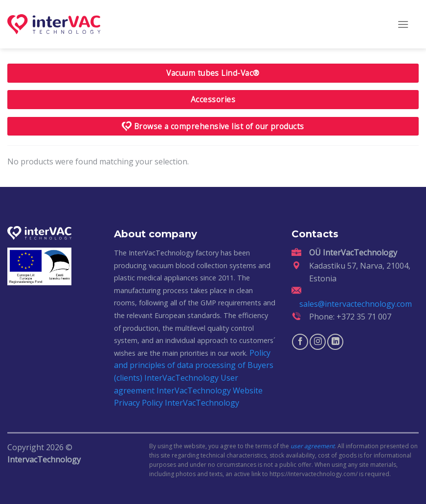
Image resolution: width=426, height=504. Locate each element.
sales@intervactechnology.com (356, 304)
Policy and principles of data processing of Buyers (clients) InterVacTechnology (194, 365)
